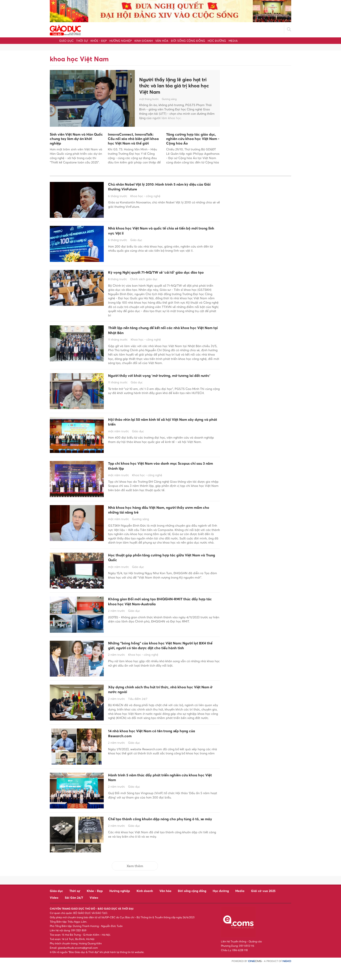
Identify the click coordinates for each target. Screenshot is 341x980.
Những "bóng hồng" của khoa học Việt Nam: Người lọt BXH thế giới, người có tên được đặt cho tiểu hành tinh (160, 663)
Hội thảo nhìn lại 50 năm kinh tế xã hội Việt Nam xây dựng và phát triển (162, 433)
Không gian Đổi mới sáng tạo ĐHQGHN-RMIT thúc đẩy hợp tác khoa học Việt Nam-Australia (160, 616)
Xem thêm (135, 881)
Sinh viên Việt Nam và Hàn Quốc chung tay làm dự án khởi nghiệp (76, 139)
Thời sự (82, 41)
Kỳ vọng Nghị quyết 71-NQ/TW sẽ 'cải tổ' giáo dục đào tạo (159, 276)
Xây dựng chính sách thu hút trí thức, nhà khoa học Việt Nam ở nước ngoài (161, 704)
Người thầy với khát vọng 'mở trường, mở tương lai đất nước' (163, 390)
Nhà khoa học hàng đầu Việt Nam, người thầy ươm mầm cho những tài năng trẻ (160, 522)
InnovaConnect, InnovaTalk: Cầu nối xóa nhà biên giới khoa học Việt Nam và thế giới (133, 139)
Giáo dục (66, 41)
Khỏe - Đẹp (99, 41)
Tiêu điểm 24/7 (138, 714)
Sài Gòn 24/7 (74, 913)
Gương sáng (169, 100)
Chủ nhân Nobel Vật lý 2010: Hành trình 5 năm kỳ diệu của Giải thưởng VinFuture (163, 188)
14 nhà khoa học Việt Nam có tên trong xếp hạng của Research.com (163, 750)
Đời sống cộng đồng (188, 41)
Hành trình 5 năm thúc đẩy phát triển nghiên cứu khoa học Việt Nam (163, 794)
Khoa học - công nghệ (145, 199)
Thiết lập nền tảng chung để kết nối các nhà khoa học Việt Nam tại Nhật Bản (163, 339)
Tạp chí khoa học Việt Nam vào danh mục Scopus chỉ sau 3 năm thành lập (155, 478)
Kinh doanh (144, 41)
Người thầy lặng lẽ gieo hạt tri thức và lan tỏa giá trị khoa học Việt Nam (176, 86)
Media (233, 41)
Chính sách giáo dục (144, 287)
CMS (255, 976)
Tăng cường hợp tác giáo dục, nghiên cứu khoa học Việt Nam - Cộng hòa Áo (193, 139)
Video (54, 913)
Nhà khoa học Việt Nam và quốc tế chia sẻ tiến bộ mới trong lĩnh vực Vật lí (161, 232)
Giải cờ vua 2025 (263, 906)
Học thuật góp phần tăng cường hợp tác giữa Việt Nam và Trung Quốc (159, 572)
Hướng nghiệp (121, 41)
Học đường (217, 41)
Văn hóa (162, 41)
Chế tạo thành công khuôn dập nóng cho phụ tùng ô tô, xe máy (159, 838)
